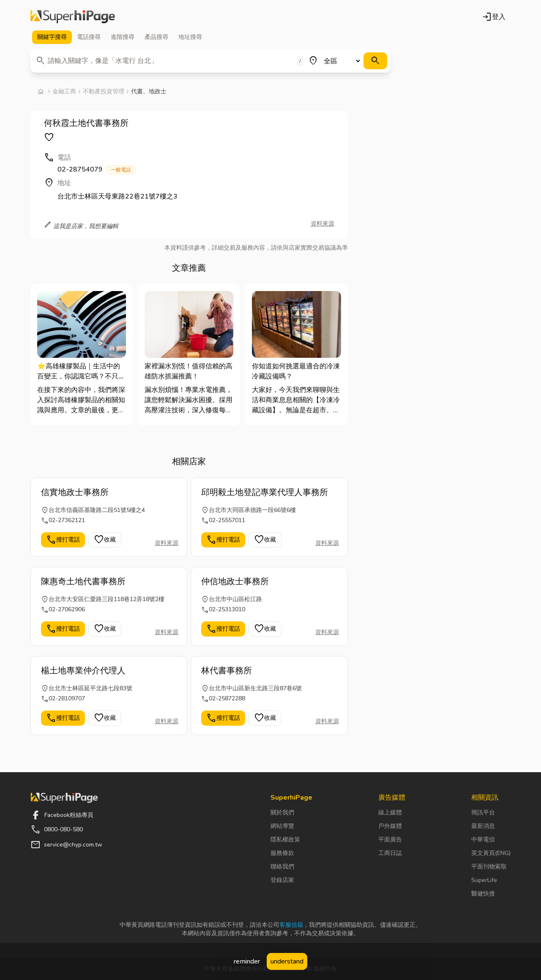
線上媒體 (390, 813)
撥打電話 (63, 540)
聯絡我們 (282, 867)
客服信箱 (291, 925)
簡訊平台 (483, 813)
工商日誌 (390, 853)
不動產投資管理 (104, 91)
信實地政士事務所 (75, 492)
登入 (494, 17)
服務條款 (282, 853)
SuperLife (484, 880)
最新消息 (483, 826)
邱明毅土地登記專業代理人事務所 (265, 492)
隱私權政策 (285, 840)
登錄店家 (282, 880)
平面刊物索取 (489, 867)
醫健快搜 (483, 894)
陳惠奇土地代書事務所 (83, 581)
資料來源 (322, 224)
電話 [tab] (89, 37)
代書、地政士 (149, 91)
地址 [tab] (190, 37)
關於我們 (282, 813)
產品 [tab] (156, 37)
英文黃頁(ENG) (491, 853)
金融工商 (64, 91)
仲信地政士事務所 (235, 581)
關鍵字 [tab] (52, 37)
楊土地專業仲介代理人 (83, 671)
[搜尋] (375, 61)
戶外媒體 (390, 826)
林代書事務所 (227, 671)
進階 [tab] (123, 37)
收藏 (105, 540)
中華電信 (483, 840)
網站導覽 (282, 826)
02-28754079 (97, 170)
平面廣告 (390, 840)
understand (287, 961)
